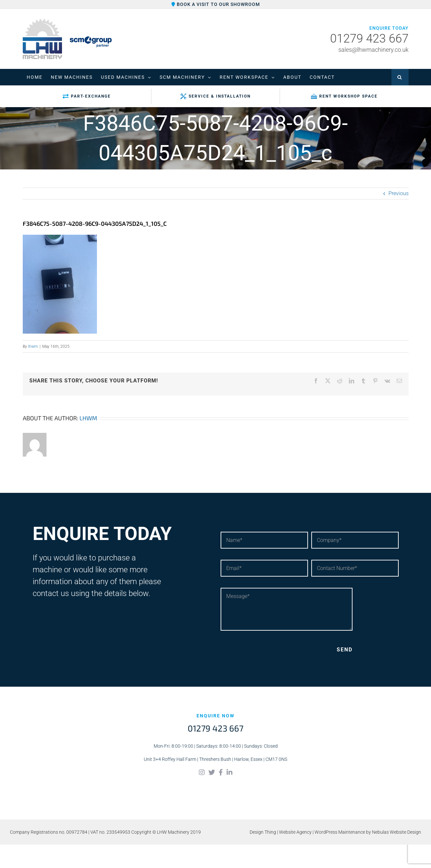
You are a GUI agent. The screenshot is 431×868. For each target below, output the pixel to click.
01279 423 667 (369, 39)
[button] (400, 77)
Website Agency (295, 832)
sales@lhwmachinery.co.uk (373, 50)
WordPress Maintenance (340, 832)
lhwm (33, 346)
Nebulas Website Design (397, 832)
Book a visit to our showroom (216, 4)
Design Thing (263, 832)
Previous (399, 193)
